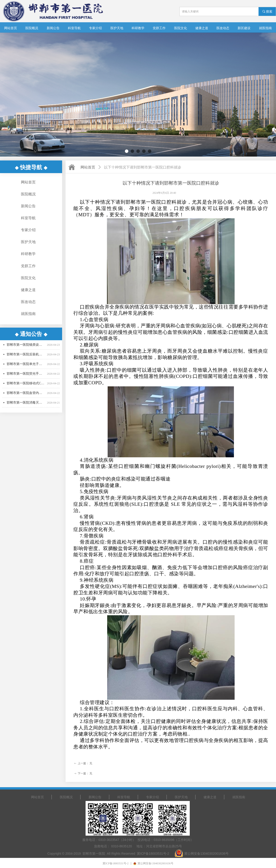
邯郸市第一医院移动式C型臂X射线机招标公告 (26, 387)
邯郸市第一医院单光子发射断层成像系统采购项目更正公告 (26, 367)
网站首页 (88, 167)
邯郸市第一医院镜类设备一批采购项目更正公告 (26, 348)
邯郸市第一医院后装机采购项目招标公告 (26, 358)
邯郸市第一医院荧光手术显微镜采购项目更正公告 (26, 377)
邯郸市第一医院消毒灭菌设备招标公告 (26, 406)
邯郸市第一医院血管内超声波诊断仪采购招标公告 (26, 396)
